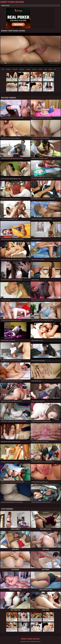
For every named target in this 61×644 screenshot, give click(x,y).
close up (34, 69)
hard (46, 69)
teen (3, 69)
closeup (28, 69)
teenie (50, 69)
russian (40, 69)
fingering (22, 69)
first (55, 69)
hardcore (15, 69)
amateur (9, 69)
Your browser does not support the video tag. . (30, 50)
